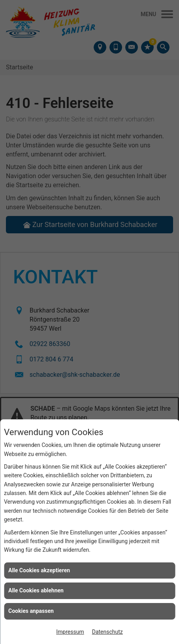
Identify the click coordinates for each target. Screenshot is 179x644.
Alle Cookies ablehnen (36, 590)
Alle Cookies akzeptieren (39, 570)
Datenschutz (107, 632)
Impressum (70, 632)
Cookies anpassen (31, 611)
